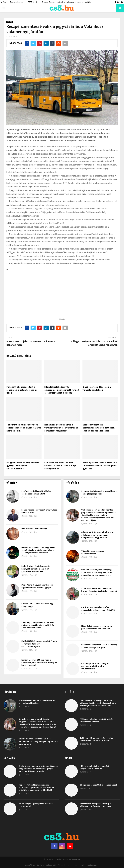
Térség (10, 22)
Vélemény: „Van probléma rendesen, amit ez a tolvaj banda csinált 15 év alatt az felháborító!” (38, 625)
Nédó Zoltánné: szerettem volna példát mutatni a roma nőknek (97, 627)
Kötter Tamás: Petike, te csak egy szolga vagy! (37, 605)
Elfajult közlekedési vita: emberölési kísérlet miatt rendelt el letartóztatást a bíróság (62, 390)
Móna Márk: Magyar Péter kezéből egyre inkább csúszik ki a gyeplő (37, 586)
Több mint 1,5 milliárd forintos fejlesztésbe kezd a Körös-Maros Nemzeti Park (24, 428)
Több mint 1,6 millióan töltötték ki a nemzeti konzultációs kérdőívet (97, 739)
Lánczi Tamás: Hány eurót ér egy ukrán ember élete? (39, 511)
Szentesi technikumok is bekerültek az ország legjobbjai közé (99, 492)
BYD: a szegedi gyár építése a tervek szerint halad (36, 805)
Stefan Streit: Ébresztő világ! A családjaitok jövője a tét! (36, 492)
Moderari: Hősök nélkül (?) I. (34, 529)
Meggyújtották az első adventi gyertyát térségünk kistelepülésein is (23, 466)
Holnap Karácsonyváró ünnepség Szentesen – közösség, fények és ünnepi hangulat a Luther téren (97, 572)
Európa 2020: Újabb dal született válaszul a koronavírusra (31, 343)
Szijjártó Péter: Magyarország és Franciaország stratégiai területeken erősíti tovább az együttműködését (36, 787)
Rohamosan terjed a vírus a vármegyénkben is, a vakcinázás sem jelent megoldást (61, 428)
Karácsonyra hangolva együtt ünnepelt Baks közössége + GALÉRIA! (98, 609)
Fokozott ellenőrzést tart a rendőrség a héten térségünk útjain (22, 390)
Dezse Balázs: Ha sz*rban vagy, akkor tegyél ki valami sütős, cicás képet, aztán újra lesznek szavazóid (38, 550)
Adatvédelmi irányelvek (34, 865)
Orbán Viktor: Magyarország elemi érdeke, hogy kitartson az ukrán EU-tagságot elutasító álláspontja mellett (38, 769)
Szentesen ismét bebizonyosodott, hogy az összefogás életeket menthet (99, 590)
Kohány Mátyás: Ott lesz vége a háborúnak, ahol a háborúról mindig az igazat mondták (39, 662)
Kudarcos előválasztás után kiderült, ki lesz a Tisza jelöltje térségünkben (60, 466)
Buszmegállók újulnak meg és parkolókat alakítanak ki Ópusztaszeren (95, 666)
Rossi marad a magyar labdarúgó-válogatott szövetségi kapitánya (96, 805)
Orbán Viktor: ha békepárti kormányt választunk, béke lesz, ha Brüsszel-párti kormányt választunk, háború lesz (98, 703)
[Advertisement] (62, 299)
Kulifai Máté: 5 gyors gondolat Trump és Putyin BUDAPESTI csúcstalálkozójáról (39, 644)
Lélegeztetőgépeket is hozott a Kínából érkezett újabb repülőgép (94, 343)
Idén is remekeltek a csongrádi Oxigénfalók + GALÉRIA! (94, 767)
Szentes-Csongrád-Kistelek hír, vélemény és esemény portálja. (66, 2)
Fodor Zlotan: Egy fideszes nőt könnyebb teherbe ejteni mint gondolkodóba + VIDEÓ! (36, 569)
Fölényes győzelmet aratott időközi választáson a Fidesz (97, 720)
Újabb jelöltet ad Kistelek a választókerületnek (97, 389)
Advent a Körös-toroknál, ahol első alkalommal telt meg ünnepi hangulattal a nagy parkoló (97, 535)
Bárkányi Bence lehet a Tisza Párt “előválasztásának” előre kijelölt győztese (100, 466)
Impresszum (73, 865)
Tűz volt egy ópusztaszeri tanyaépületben (93, 552)
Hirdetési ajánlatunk (89, 865)
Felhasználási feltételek (56, 865)
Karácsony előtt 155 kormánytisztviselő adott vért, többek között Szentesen (98, 428)
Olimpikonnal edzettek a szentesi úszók (99, 785)
